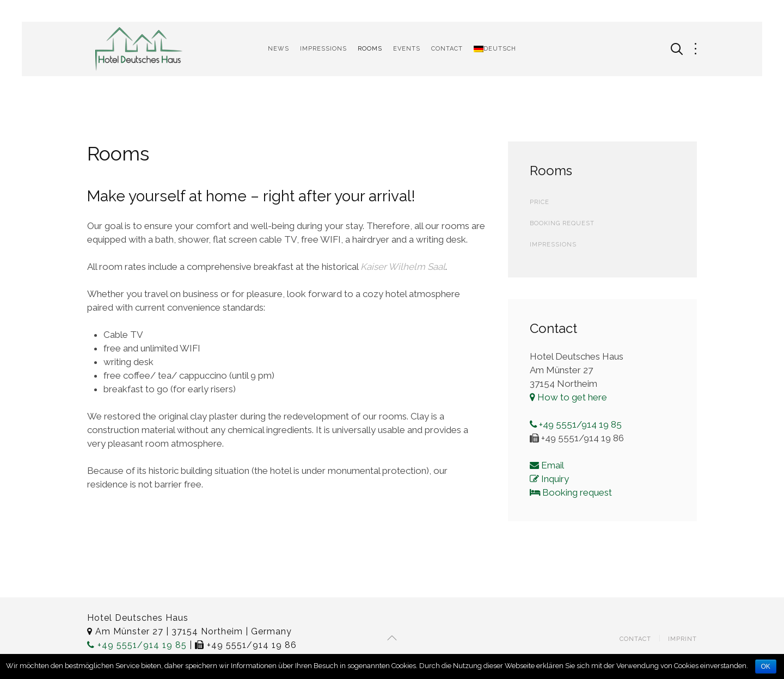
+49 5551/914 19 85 (576, 424)
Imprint (682, 639)
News (278, 49)
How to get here (568, 397)
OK (766, 666)
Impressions (323, 49)
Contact (447, 49)
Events (407, 49)
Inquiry (549, 479)
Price (540, 202)
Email (547, 465)
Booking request (571, 492)
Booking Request (562, 223)
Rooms (370, 49)
